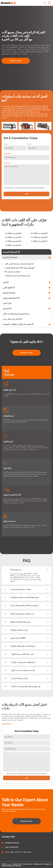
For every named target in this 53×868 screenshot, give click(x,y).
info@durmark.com (12, 843)
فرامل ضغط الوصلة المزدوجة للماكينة (18, 276)
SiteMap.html (38, 864)
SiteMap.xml (47, 864)
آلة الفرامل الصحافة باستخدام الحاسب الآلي (19, 264)
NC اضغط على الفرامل (13, 272)
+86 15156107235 (12, 847)
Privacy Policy (17, 864)
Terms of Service (28, 864)
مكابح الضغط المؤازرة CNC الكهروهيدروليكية (20, 268)
